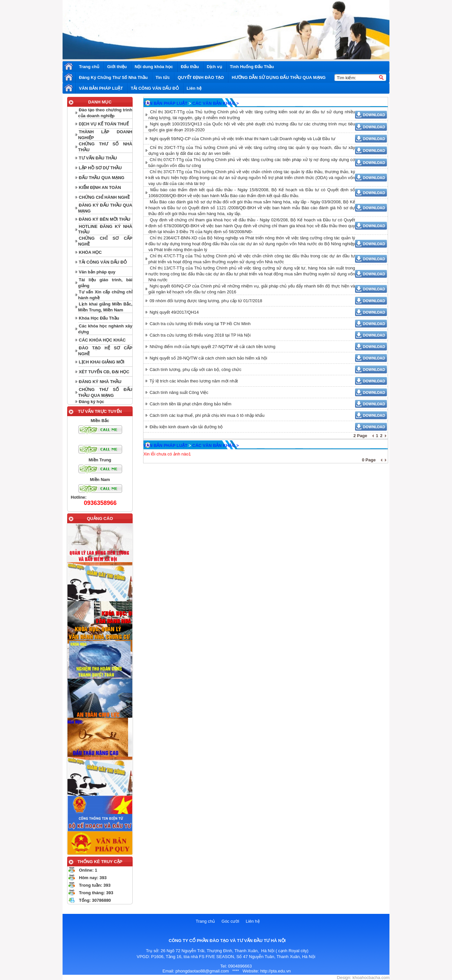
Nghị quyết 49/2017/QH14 (174, 312)
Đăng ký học (92, 402)
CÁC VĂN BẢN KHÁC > (216, 103)
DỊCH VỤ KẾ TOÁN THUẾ (104, 124)
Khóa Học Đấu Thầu (99, 318)
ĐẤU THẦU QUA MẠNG (102, 178)
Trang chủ (89, 67)
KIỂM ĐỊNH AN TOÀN (100, 187)
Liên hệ (194, 88)
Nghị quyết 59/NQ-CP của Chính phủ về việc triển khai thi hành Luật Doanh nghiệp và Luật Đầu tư (243, 139)
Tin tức (163, 77)
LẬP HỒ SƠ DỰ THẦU (100, 168)
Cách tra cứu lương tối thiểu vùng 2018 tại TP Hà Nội (200, 335)
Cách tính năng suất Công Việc (179, 392)
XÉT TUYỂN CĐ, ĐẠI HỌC (104, 372)
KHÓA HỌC (90, 252)
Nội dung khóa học (154, 67)
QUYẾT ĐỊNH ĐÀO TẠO (201, 77)
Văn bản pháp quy (97, 272)
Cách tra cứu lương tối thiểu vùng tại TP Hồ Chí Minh (200, 324)
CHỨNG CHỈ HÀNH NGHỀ (104, 197)
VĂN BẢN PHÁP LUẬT (101, 88)
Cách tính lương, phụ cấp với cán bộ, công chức (196, 370)
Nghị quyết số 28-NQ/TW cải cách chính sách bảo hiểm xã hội (208, 358)
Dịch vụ (214, 67)
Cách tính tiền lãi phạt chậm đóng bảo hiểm (191, 404)
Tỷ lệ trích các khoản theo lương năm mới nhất (194, 381)
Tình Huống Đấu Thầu (252, 67)
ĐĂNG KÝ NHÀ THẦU (100, 382)
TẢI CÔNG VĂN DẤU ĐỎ (155, 88)
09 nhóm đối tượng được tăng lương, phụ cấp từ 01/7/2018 (206, 301)
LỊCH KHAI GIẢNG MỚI (102, 362)
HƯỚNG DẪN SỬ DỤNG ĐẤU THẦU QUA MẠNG (279, 77)
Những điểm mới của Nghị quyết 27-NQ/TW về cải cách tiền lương (213, 347)
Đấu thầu (190, 67)
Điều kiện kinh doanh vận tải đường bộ (186, 427)
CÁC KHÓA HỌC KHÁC (102, 340)
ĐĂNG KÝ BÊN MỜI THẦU (105, 219)
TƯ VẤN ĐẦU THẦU (98, 158)
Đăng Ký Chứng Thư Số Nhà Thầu (113, 77)
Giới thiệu (117, 67)
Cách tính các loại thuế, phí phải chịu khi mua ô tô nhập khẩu (207, 415)
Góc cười (230, 921)
